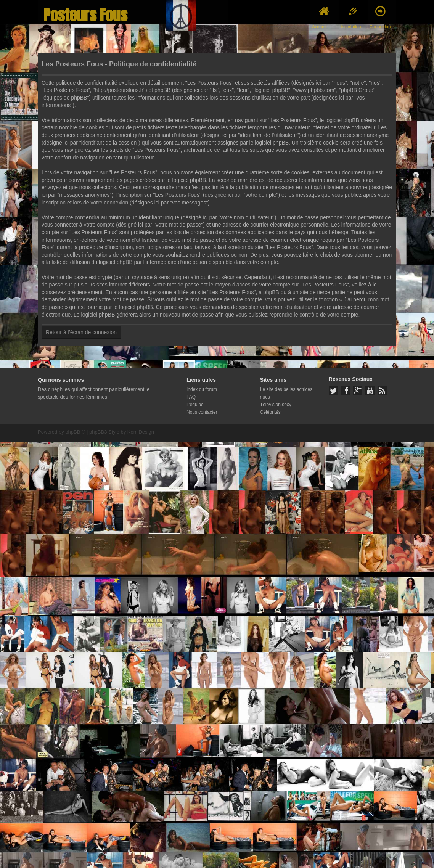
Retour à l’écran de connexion (81, 332)
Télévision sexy (276, 405)
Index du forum (202, 389)
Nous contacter (202, 412)
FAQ (191, 397)
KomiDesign (141, 432)
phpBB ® (75, 432)
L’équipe (195, 405)
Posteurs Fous (85, 15)
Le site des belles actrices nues (286, 393)
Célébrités (270, 412)
